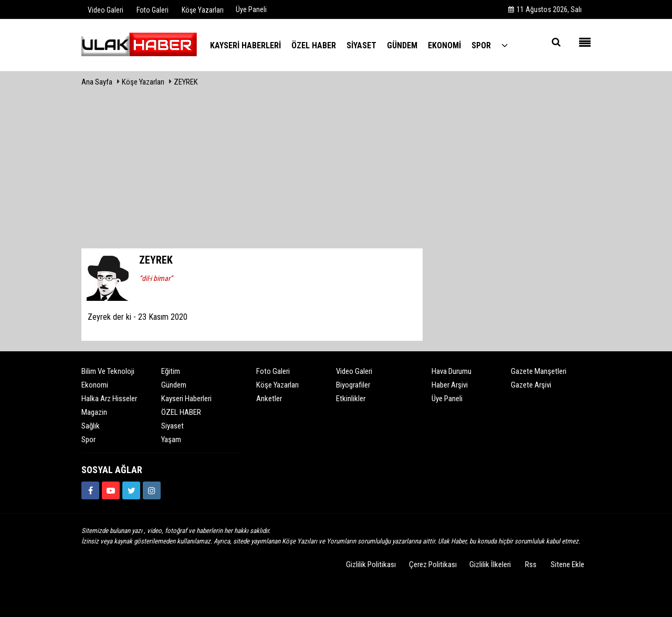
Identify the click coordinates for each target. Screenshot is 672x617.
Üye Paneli (251, 9)
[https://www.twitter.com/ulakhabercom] (131, 490)
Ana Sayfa (97, 82)
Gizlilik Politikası (371, 564)
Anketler (269, 399)
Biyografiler (353, 385)
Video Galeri (354, 371)
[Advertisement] (336, 170)
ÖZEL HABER (181, 412)
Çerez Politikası (433, 564)
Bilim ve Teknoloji (108, 371)
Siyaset (172, 426)
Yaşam (171, 440)
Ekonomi (95, 385)
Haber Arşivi (450, 385)
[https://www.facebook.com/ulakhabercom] (90, 490)
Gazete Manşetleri (539, 371)
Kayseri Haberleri (186, 399)
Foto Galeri (273, 371)
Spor (88, 440)
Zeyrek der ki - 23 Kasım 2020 (138, 317)
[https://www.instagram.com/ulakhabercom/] (152, 490)
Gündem (174, 385)
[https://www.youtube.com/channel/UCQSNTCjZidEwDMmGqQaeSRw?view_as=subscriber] (111, 490)
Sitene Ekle (568, 564)
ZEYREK (186, 82)
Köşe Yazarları (143, 82)
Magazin (94, 412)
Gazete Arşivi (531, 385)
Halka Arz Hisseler (109, 399)
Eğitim (171, 371)
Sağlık (91, 426)
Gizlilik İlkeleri (490, 564)
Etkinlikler (351, 399)
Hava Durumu (451, 371)
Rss (531, 564)
